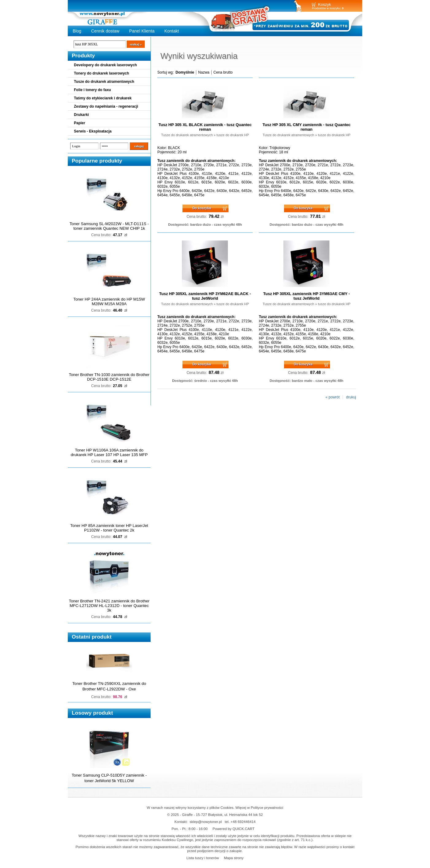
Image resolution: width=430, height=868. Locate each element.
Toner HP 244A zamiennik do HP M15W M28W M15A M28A (109, 301)
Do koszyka (202, 208)
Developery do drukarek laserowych (105, 65)
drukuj (351, 397)
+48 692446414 (243, 822)
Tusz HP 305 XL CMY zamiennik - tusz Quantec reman (307, 127)
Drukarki (81, 115)
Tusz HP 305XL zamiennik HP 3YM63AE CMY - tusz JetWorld (306, 296)
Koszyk (324, 4)
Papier (80, 123)
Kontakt (172, 31)
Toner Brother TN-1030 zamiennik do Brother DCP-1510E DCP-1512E (109, 377)
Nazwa (204, 72)
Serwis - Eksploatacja (93, 131)
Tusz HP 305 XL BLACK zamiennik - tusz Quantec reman (205, 127)
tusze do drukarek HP (233, 135)
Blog (77, 31)
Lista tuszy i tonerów (203, 858)
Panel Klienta (142, 31)
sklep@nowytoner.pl (206, 822)
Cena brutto (223, 72)
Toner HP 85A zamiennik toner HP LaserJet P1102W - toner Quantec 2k (109, 528)
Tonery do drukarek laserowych (102, 73)
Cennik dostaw (105, 31)
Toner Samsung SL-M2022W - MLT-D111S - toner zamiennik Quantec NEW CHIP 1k (109, 226)
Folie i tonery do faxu (92, 90)
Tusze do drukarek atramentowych (104, 82)
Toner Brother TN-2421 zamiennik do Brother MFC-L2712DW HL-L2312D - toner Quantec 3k (109, 606)
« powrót (332, 397)
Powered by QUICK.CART (234, 829)
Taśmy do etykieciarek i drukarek (103, 98)
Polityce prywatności (267, 807)
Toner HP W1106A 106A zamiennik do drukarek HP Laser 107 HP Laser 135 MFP (109, 452)
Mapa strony (234, 858)
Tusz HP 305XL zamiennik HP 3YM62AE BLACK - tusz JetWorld (205, 296)
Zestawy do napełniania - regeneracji (106, 106)
